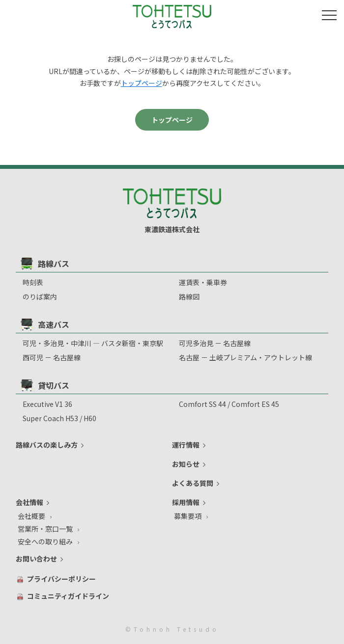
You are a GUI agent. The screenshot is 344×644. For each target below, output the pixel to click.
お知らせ (186, 464)
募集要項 (188, 516)
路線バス (45, 263)
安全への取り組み (45, 541)
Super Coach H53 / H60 (59, 418)
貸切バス (45, 385)
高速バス (45, 324)
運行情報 (186, 445)
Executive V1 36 (47, 404)
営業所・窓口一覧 (45, 529)
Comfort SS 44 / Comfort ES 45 (229, 404)
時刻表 (33, 282)
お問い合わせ (36, 559)
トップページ (142, 83)
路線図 (189, 296)
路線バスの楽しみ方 (47, 445)
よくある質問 (193, 483)
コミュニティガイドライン (68, 596)
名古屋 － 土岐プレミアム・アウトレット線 (245, 357)
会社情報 (29, 502)
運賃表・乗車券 (203, 282)
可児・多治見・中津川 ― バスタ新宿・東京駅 (93, 343)
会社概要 (31, 516)
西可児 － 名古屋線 (52, 357)
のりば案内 (40, 296)
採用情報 (186, 502)
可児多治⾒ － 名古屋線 (215, 343)
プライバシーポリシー (61, 579)
